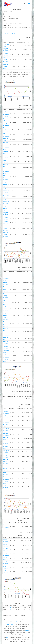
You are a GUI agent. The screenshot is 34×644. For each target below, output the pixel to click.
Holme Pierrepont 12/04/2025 (6, 208)
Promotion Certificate (9, 33)
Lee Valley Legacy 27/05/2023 (6, 468)
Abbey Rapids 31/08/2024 (6, 289)
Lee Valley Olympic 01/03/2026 (6, 60)
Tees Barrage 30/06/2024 (6, 296)
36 (11, 610)
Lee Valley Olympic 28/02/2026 (6, 66)
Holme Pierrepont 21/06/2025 (6, 191)
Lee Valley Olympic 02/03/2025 (6, 228)
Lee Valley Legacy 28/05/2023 (6, 462)
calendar (28, 631)
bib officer (16, 622)
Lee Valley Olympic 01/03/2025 (6, 235)
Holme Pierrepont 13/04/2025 (6, 202)
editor (8, 637)
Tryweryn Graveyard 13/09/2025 (6, 151)
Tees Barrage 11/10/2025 (6, 129)
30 (11, 608)
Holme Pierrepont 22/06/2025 (6, 184)
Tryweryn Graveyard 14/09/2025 (6, 145)
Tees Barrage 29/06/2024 (6, 302)
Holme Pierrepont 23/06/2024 (6, 309)
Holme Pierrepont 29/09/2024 (6, 276)
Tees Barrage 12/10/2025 (6, 123)
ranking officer (9, 624)
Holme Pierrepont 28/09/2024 (6, 283)
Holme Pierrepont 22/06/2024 (6, 315)
